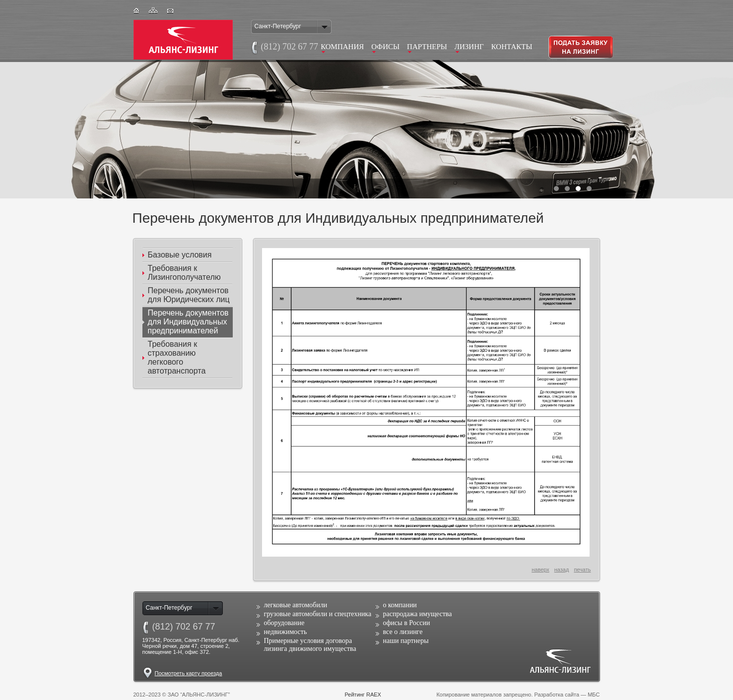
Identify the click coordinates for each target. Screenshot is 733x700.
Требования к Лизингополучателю (184, 273)
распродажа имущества (418, 614)
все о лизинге (403, 632)
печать (582, 570)
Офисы (385, 47)
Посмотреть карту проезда (189, 673)
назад (562, 570)
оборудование (284, 623)
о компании (400, 605)
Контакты (512, 47)
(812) (184, 627)
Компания (342, 47)
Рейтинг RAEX (363, 695)
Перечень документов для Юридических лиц (189, 295)
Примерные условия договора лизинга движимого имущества (310, 645)
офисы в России (407, 623)
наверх (540, 570)
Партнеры (427, 47)
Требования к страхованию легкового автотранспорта (177, 357)
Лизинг (469, 47)
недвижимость (286, 632)
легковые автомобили (296, 605)
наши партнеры (406, 641)
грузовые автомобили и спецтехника (318, 614)
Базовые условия (180, 255)
